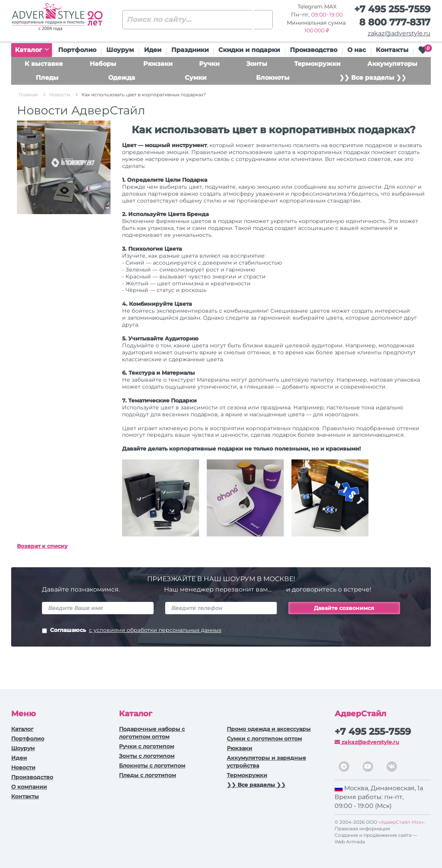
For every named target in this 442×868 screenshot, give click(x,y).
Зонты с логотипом (147, 756)
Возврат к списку (42, 546)
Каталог (32, 50)
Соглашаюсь (132, 631)
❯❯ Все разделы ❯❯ (373, 78)
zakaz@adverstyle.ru (399, 33)
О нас (357, 50)
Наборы (103, 64)
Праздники (190, 50)
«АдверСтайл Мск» (401, 822)
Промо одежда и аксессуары (269, 729)
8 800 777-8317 (395, 22)
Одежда (122, 78)
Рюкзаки (158, 64)
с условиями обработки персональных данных (155, 630)
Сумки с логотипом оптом (264, 739)
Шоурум (120, 50)
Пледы (47, 78)
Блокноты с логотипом (152, 766)
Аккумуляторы (392, 64)
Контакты (392, 50)
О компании (29, 787)
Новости (23, 767)
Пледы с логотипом (147, 775)
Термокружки (317, 64)
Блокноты (273, 78)
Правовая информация (362, 829)
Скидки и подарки (249, 50)
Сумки (196, 78)
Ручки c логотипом (146, 746)
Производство (314, 50)
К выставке (44, 64)
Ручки (209, 64)
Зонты (257, 64)
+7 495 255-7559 (392, 9)
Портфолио (77, 50)
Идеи (153, 50)
